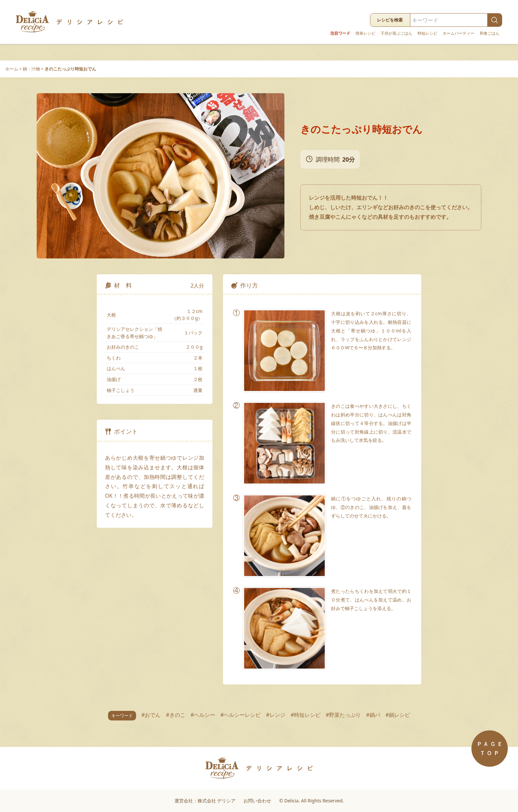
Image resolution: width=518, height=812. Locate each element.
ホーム (12, 69)
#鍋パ (373, 715)
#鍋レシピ (398, 715)
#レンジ (276, 715)
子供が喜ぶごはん (396, 33)
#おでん (151, 715)
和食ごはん (490, 33)
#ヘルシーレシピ (240, 715)
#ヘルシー (203, 715)
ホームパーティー (459, 33)
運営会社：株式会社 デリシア (205, 801)
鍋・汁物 (31, 69)
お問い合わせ (257, 801)
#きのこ (175, 715)
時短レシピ (427, 33)
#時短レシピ (306, 715)
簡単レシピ (365, 33)
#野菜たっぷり (343, 715)
